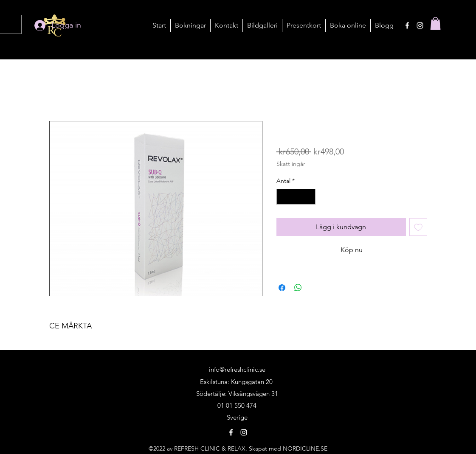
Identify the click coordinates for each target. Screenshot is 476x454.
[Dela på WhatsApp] (298, 288)
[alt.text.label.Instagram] (420, 25)
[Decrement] (283, 197)
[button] (190, 25)
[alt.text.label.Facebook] (407, 25)
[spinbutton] (296, 197)
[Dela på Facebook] (282, 288)
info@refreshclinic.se (237, 369)
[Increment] (309, 197)
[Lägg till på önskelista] (418, 227)
